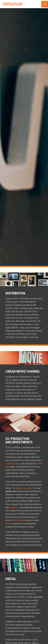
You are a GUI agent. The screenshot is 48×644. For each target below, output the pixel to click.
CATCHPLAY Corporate (13, 4)
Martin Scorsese (19, 520)
